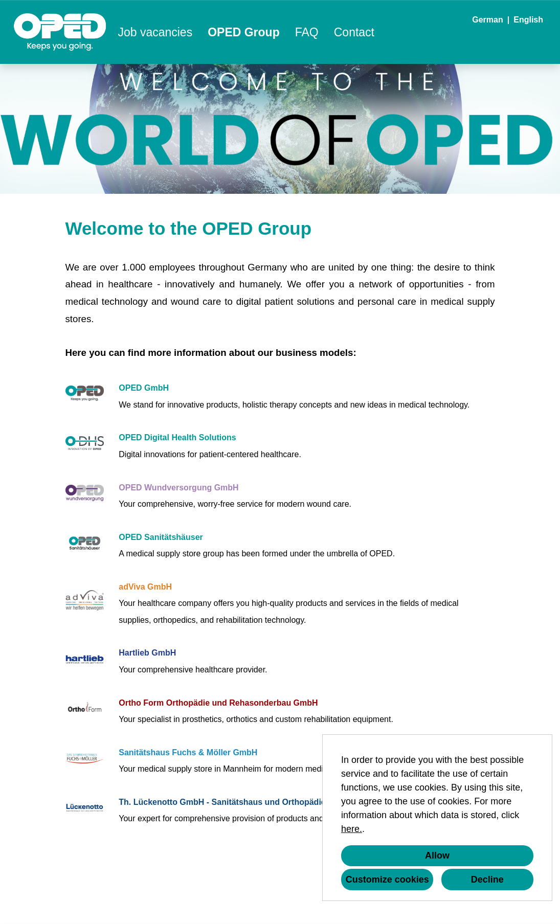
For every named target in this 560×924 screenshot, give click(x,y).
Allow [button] (437, 855)
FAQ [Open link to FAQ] (307, 32)
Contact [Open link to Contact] (354, 32)
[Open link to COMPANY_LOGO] (60, 32)
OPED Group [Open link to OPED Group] (244, 32)
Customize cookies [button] (387, 880)
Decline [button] (487, 880)
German (487, 20)
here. (352, 829)
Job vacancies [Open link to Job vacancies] (155, 32)
